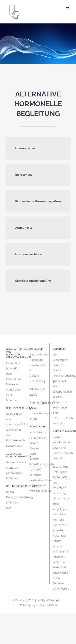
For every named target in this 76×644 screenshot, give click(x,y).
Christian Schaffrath (47, 605)
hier (8, 508)
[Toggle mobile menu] (68, 9)
